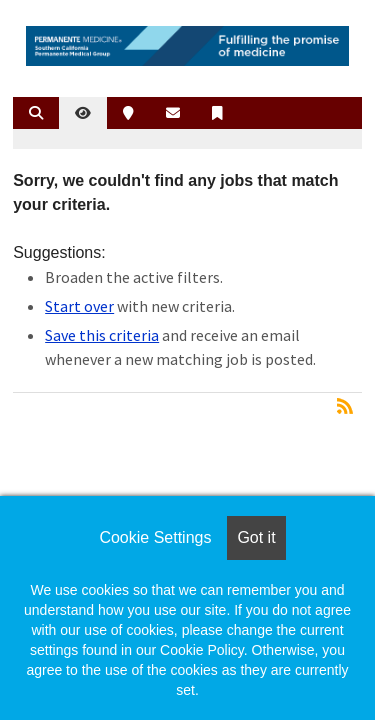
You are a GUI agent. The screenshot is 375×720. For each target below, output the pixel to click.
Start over (79, 306)
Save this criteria (102, 335)
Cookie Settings (155, 537)
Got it (256, 537)
